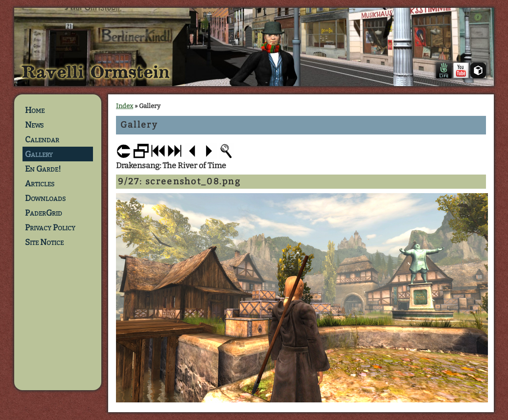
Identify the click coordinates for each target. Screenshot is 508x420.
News (34, 125)
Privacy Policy (50, 227)
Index (125, 106)
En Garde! (43, 169)
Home (35, 110)
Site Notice (44, 242)
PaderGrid (44, 213)
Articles (40, 183)
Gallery (39, 154)
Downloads (45, 198)
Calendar (42, 139)
